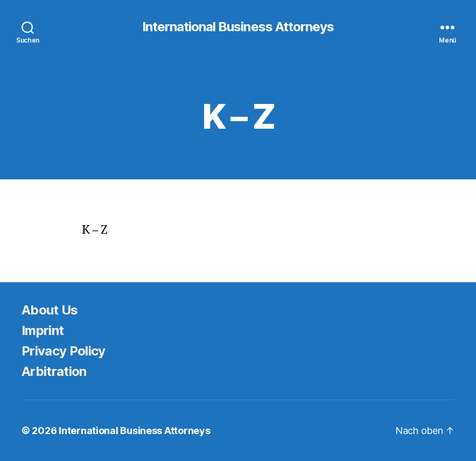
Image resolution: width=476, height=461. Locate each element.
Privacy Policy (64, 351)
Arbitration (54, 371)
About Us (50, 310)
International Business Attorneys (238, 27)
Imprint (43, 330)
